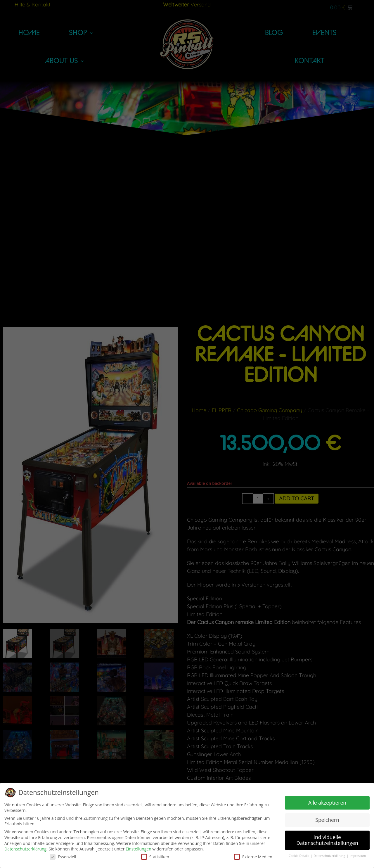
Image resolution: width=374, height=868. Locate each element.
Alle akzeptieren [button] (327, 803)
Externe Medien (253, 857)
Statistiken (155, 857)
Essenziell (63, 857)
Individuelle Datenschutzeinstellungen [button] (327, 840)
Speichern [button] (327, 820)
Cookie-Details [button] (299, 856)
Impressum (358, 856)
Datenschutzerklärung (25, 849)
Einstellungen (138, 849)
